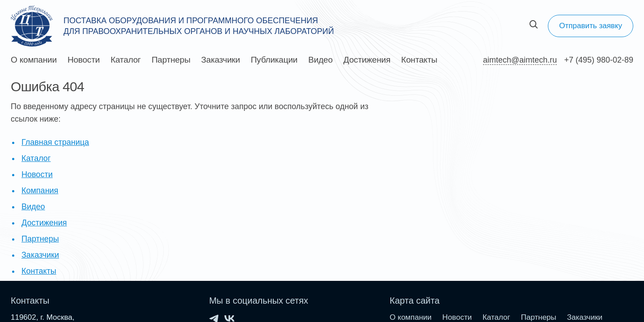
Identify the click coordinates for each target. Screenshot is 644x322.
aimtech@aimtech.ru (520, 60)
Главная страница (55, 142)
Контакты (419, 60)
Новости (84, 60)
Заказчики (221, 60)
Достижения (367, 60)
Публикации (274, 60)
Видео (320, 60)
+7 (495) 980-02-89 (599, 60)
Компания (40, 191)
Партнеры (171, 60)
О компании (34, 60)
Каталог (126, 60)
